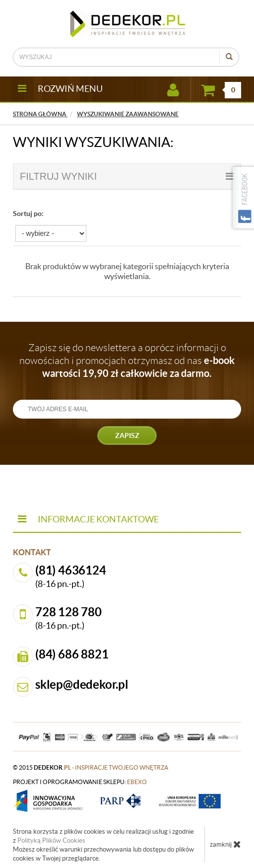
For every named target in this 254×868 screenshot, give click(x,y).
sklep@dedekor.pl (82, 685)
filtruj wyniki (127, 176)
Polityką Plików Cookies (51, 840)
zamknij (225, 844)
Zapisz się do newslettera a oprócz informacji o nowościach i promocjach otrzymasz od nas (127, 361)
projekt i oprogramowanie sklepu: (80, 782)
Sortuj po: (28, 214)
